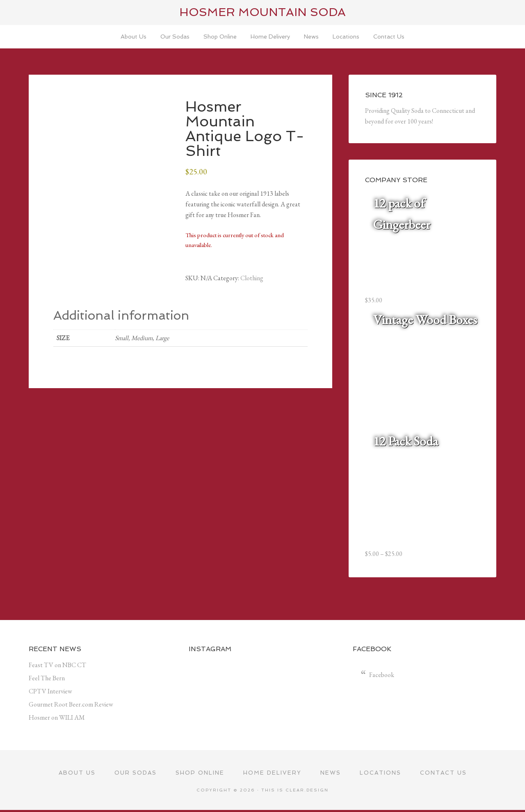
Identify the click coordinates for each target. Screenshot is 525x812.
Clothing (252, 279)
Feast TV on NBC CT (57, 666)
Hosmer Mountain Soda (262, 12)
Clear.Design (307, 792)
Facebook (382, 676)
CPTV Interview (50, 692)
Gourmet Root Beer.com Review (71, 706)
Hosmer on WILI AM (57, 719)
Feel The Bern (47, 679)
